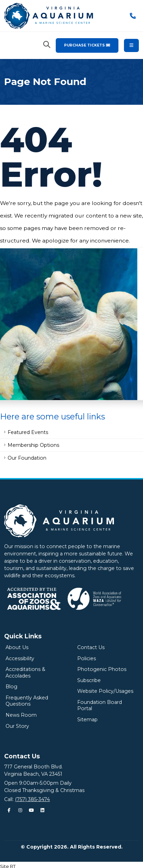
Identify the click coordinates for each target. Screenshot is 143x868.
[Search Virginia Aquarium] (47, 45)
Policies (87, 658)
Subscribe (89, 680)
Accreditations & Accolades (25, 673)
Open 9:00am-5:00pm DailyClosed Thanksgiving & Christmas (44, 787)
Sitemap (87, 720)
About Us (17, 647)
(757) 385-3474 (32, 799)
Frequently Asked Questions (27, 701)
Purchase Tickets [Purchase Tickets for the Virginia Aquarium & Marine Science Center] (87, 45)
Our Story (17, 726)
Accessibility (20, 658)
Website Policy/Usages (105, 691)
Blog (11, 687)
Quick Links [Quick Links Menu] (23, 636)
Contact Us (91, 647)
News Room (21, 715)
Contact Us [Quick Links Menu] (22, 756)
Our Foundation (27, 458)
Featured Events (28, 432)
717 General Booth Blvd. (33, 767)
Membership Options (33, 445)
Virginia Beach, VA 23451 (33, 774)
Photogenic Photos (102, 669)
